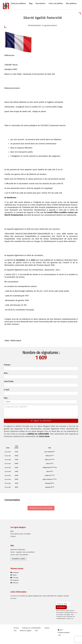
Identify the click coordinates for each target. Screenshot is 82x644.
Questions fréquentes (18, 550)
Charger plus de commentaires (41, 508)
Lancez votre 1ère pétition (19, 555)
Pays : (6, 398)
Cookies (47, 628)
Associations (40, 3)
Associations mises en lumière (21, 534)
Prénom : (7, 365)
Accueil (16, 628)
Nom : (6, 373)
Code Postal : (9, 381)
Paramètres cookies (19, 559)
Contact (13, 536)
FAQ (36, 631)
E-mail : (7, 390)
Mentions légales (26, 631)
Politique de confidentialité (31, 628)
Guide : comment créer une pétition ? (23, 552)
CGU (15, 631)
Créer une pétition (56, 3)
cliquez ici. (70, 619)
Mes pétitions (71, 3)
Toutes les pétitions (18, 3)
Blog (31, 3)
